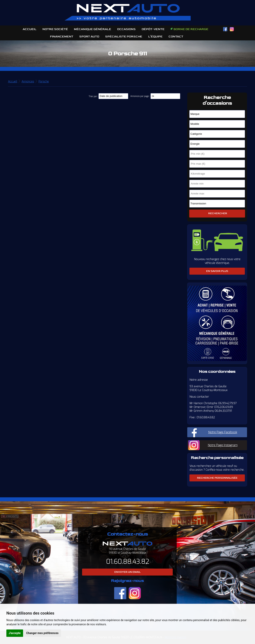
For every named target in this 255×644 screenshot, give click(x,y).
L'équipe (155, 37)
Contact (176, 37)
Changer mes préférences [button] (42, 633)
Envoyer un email (127, 572)
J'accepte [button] (15, 633)
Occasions (126, 29)
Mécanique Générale (93, 29)
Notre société (55, 29)
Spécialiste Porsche (124, 37)
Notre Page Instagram (223, 445)
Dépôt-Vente (153, 29)
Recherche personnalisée (217, 478)
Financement (62, 37)
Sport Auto (89, 37)
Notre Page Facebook (223, 432)
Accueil (30, 29)
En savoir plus (217, 271)
